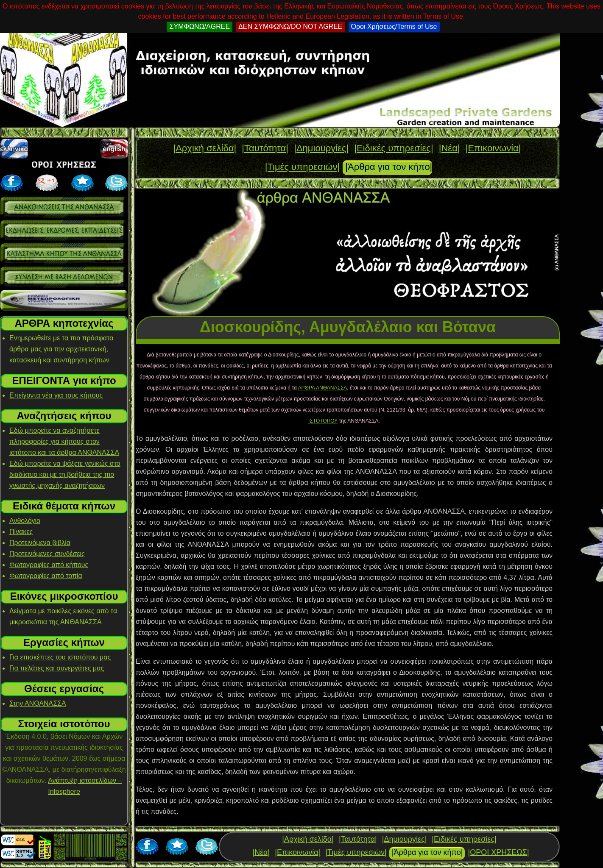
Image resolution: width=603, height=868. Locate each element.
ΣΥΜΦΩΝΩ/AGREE (200, 26)
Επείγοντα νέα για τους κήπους (56, 395)
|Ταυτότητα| (265, 148)
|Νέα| (449, 148)
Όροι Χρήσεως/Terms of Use (394, 26)
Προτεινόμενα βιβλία (40, 543)
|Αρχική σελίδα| (205, 148)
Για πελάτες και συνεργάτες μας (57, 668)
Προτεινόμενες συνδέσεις (47, 554)
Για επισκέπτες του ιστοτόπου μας (60, 657)
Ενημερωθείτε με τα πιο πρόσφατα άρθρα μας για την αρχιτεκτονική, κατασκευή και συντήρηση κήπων (61, 349)
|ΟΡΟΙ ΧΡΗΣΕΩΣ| (498, 852)
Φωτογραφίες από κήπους (49, 565)
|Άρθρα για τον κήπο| (389, 167)
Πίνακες (21, 532)
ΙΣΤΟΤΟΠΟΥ (323, 421)
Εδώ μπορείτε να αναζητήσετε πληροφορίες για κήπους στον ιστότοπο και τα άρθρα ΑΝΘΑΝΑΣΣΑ (64, 441)
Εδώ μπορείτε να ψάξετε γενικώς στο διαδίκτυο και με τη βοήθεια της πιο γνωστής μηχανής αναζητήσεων (65, 474)
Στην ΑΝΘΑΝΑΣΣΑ (38, 703)
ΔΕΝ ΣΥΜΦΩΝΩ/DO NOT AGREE (290, 26)
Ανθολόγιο (25, 521)
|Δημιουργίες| (321, 148)
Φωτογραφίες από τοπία (46, 576)
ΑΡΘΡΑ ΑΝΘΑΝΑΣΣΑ (323, 388)
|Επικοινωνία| (493, 148)
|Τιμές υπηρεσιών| (303, 167)
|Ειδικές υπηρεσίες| (394, 148)
